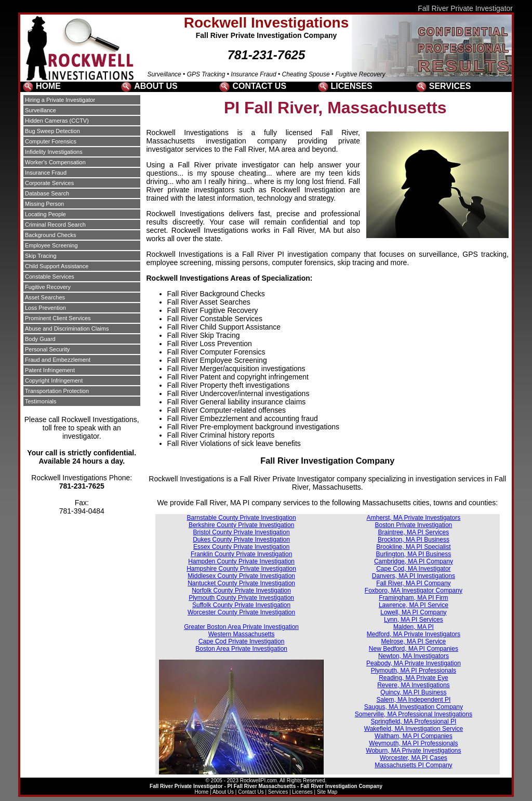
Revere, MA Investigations (413, 685)
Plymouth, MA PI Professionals (414, 671)
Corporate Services (49, 183)
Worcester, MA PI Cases (414, 758)
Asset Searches (45, 297)
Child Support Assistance (57, 266)
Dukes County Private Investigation (241, 540)
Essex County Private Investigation (241, 547)
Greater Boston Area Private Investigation (241, 627)
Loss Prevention (45, 308)
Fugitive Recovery (48, 287)
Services (278, 792)
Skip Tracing (41, 256)
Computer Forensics (51, 141)
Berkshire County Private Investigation (241, 525)
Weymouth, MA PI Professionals (413, 743)
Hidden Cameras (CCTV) (57, 121)
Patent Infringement (50, 370)
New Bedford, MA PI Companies (414, 649)
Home (202, 792)
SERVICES (450, 86)
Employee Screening (51, 245)
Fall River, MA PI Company (413, 583)
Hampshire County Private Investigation (241, 569)
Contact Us (251, 792)
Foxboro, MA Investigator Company (414, 590)
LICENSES (352, 86)
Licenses (302, 792)
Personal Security (47, 349)
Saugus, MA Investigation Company (414, 707)
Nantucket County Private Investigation (241, 583)
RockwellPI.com (258, 780)
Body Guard (40, 339)
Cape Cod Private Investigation (241, 641)
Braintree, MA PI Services (414, 532)
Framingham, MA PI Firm (413, 598)
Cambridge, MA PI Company (414, 561)
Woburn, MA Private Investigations (413, 751)
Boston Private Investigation (414, 525)
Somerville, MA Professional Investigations (414, 714)
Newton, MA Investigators (414, 656)
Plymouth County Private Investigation (241, 598)
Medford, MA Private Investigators (414, 634)
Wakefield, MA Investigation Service (414, 729)
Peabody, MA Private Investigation (414, 663)
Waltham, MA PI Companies (414, 736)
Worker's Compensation (55, 162)
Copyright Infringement (54, 380)
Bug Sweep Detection (52, 131)
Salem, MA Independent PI (414, 700)
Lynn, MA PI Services (414, 620)
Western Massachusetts (242, 634)
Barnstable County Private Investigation (242, 518)
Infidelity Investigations (54, 152)
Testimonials (41, 401)
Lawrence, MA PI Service (414, 605)
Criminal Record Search (55, 225)
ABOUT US (156, 86)
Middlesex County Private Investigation (241, 576)
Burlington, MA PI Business (414, 554)
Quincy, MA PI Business (413, 692)
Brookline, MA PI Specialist (413, 547)
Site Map (327, 792)
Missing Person (44, 204)
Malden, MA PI (414, 627)
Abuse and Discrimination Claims (67, 329)
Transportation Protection (57, 391)
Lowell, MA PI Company (413, 612)
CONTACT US (259, 86)
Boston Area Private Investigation (241, 649)
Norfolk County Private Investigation (241, 590)
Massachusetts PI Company (413, 765)
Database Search (47, 193)
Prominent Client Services (58, 318)
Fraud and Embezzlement (58, 360)
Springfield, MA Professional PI (414, 721)
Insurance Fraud (46, 173)
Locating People (45, 214)
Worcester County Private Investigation (241, 612)
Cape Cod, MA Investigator (413, 569)
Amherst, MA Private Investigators (414, 518)
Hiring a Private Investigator (60, 100)
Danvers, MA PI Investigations (414, 576)
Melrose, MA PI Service (414, 641)
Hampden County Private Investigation (241, 561)
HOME (48, 86)
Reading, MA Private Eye (413, 678)
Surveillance (41, 110)
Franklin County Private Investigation (241, 554)
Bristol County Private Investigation (242, 532)
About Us (223, 792)
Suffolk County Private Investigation (241, 605)
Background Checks (50, 235)
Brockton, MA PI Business (414, 540)
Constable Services (50, 277)
